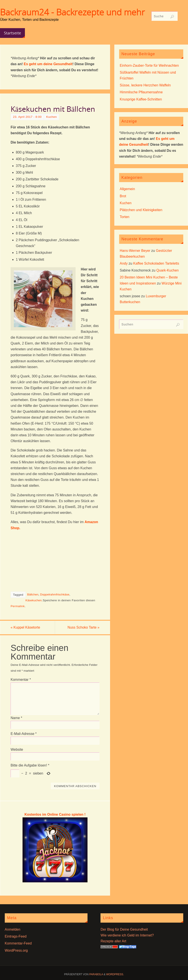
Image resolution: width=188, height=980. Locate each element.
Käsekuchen (34, 600)
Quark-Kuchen (168, 270)
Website (17, 750)
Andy (124, 263)
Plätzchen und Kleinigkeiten (141, 210)
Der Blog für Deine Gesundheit (124, 929)
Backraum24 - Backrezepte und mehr (72, 12)
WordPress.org (16, 950)
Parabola (96, 974)
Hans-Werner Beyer (135, 251)
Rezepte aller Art (113, 941)
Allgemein (127, 189)
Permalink (18, 606)
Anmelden (13, 929)
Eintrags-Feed (16, 936)
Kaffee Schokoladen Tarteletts (156, 263)
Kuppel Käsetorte (25, 627)
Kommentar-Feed (18, 943)
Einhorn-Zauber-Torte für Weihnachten (149, 65)
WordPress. (115, 974)
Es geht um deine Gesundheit (48, 64)
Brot (123, 196)
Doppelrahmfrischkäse (55, 594)
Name (16, 718)
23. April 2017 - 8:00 (27, 117)
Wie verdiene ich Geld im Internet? (127, 935)
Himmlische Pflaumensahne (141, 92)
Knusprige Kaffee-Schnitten (141, 99)
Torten (125, 217)
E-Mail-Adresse (24, 734)
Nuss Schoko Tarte (83, 627)
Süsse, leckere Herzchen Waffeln (145, 85)
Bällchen (33, 594)
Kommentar (21, 680)
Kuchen (51, 117)
